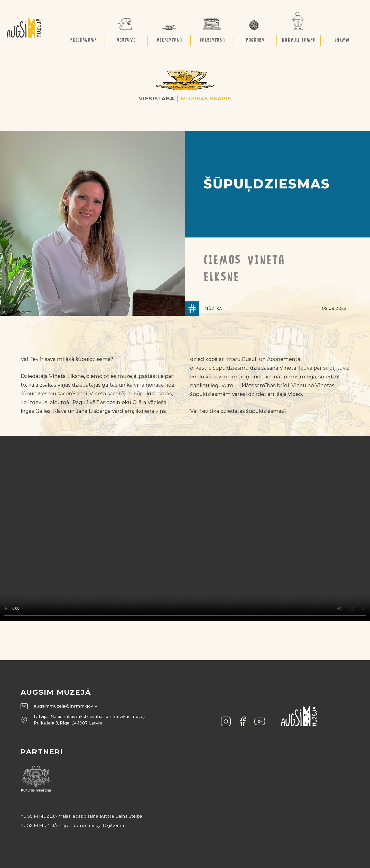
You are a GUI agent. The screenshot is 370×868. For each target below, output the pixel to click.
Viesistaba (156, 99)
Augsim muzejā (56, 692)
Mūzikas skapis (206, 99)
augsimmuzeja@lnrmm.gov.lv (66, 706)
